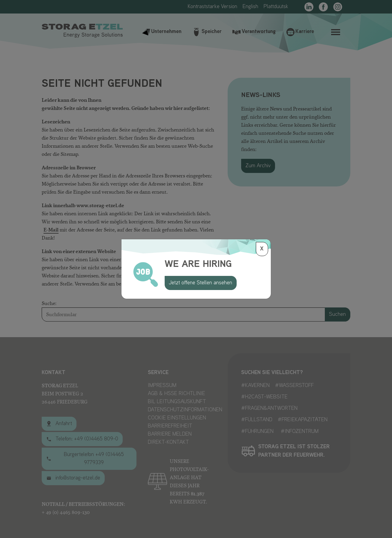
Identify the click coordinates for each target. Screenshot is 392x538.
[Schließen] (262, 249)
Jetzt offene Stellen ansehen (200, 283)
